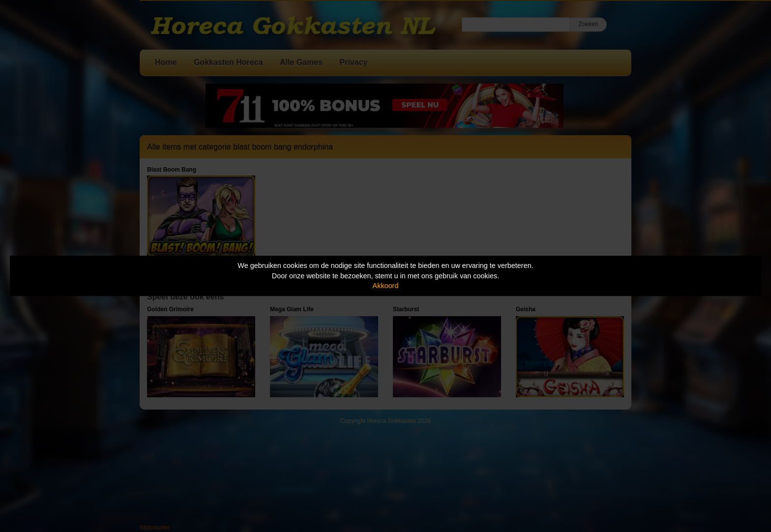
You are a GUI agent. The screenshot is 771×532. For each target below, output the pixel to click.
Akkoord (386, 286)
